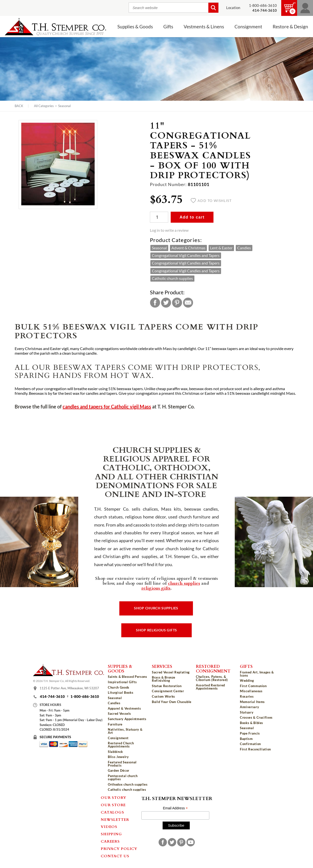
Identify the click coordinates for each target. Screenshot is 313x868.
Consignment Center (168, 691)
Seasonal (64, 106)
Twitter (166, 303)
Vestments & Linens (204, 27)
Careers (110, 841)
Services (162, 666)
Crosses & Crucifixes (256, 717)
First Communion (253, 686)
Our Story (114, 797)
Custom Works (163, 696)
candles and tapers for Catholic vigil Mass (107, 407)
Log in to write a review (169, 230)
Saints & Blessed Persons (128, 677)
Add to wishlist (211, 201)
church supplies (184, 583)
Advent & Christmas (188, 248)
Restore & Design (290, 27)
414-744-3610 (52, 697)
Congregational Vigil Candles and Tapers (186, 255)
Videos (109, 826)
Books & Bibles (252, 723)
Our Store (113, 805)
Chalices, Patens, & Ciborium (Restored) (212, 678)
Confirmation (250, 744)
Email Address (175, 808)
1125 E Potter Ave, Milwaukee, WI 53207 (69, 688)
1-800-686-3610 (263, 5)
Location (233, 8)
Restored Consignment (213, 668)
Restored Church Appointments (121, 745)
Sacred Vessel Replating (171, 672)
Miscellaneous (251, 691)
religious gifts (156, 588)
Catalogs (112, 812)
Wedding (247, 681)
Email (188, 303)
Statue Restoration (167, 686)
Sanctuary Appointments (127, 719)
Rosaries (247, 696)
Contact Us (115, 856)
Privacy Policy (119, 848)
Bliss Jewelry (118, 757)
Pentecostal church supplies (123, 777)
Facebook (155, 303)
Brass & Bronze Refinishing (164, 679)
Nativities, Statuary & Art (125, 731)
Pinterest (177, 303)
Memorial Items (252, 702)
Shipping (111, 834)
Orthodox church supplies (128, 784)
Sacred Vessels (119, 714)
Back (19, 106)
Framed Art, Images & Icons (257, 674)
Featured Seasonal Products (122, 764)
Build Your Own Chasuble (172, 702)
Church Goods (119, 687)
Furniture (115, 724)
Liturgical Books (121, 692)
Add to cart (192, 217)
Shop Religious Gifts (156, 630)
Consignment (248, 27)
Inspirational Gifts (122, 682)
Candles (244, 248)
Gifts (168, 27)
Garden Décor (119, 770)
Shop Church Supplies (156, 608)
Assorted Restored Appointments (210, 687)
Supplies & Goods (135, 27)
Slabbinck (115, 752)
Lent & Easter (221, 248)
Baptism (246, 739)
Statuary (247, 712)
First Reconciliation (255, 749)
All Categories (44, 106)
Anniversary (249, 707)
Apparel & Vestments (124, 708)
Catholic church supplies (172, 278)
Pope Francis (250, 733)
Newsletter (115, 819)
